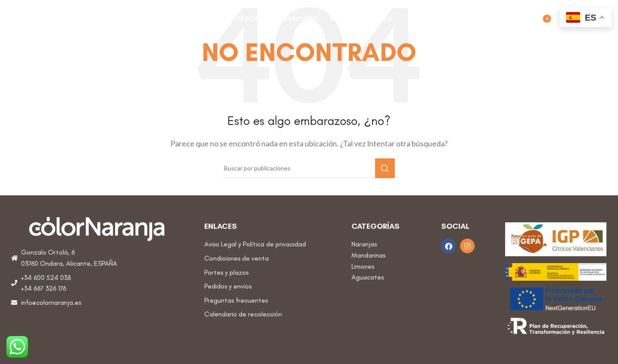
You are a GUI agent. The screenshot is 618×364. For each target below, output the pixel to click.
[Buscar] (502, 19)
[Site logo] (71, 18)
